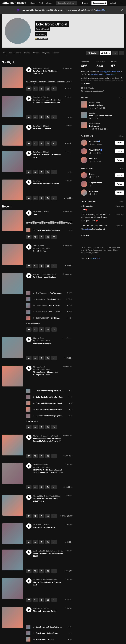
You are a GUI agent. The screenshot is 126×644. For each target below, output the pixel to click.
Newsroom (107, 250)
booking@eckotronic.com (110, 72)
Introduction (88, 206)
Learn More (102, 10)
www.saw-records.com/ (92, 91)
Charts (116, 250)
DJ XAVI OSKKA (42, 318)
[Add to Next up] (54, 237)
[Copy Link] (48, 89)
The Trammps (42, 293)
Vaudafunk (40, 299)
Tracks (27, 53)
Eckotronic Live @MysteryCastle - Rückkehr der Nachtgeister (61, 403)
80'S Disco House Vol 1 (61, 318)
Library (49, 3)
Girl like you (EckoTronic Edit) (95, 225)
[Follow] (105, 53)
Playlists (46, 53)
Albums (36, 53)
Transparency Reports (90, 253)
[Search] (66, 3)
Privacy (89, 247)
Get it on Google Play (107, 241)
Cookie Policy (99, 247)
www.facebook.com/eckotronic (103, 74)
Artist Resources (95, 250)
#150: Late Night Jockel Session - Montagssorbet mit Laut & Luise (95, 216)
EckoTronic (87, 88)
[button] (121, 3)
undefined (87, 229)
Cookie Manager (112, 247)
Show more (85, 83)
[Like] (29, 89)
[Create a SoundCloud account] (99, 3)
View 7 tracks (32, 421)
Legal (83, 247)
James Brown (41, 312)
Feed (41, 3)
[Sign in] (85, 3)
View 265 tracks (33, 324)
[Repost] (35, 89)
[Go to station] (92, 53)
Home (33, 3)
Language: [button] (90, 258)
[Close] (122, 10)
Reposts (56, 53)
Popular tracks (15, 53)
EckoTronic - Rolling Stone (47, 633)
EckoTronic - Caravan (45, 639)
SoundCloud (14, 3)
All (4, 53)
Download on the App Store (89, 241)
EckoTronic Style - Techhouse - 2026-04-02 (54, 230)
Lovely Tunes (41, 305)
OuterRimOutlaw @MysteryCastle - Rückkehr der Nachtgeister (62, 397)
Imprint (84, 250)
